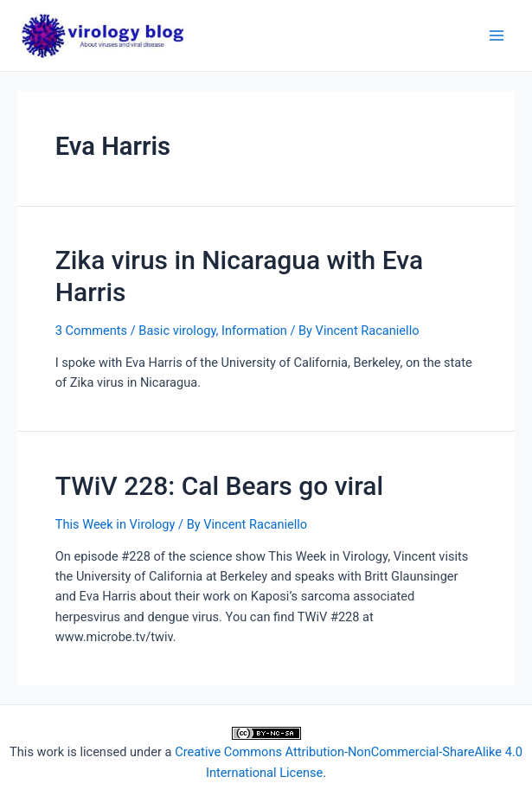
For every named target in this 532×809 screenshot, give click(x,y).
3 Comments (91, 331)
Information (254, 331)
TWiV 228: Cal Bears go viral (219, 486)
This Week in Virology (115, 524)
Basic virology (177, 331)
